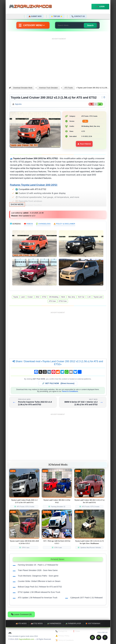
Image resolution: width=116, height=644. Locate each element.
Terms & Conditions (70, 391)
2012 (38, 297)
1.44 (89, 297)
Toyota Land (98, 297)
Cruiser (30, 297)
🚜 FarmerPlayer (73, 624)
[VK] (92, 637)
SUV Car (81, 297)
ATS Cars (52, 301)
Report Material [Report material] (84, 144)
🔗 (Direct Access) (58, 383)
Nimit (63, 297)
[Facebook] (99, 637)
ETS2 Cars (63, 301)
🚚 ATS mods (21, 624)
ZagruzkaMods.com (26, 639)
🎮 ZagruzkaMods (21, 633)
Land (23, 297)
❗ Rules (76, 631)
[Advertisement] (59, 60)
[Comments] (103, 97)
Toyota (16, 297)
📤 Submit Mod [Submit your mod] (35, 16)
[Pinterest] (105, 637)
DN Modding (54, 297)
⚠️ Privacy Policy (62, 636)
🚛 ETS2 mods (37, 624)
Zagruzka (18, 104)
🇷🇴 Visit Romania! (93, 624)
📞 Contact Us (78, 16)
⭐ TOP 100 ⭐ (57, 16)
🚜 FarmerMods (54, 624)
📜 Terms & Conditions (65, 640)
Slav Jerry (71, 297)
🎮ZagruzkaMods (32, 7)
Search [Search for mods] (90, 25)
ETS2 (44, 297)
